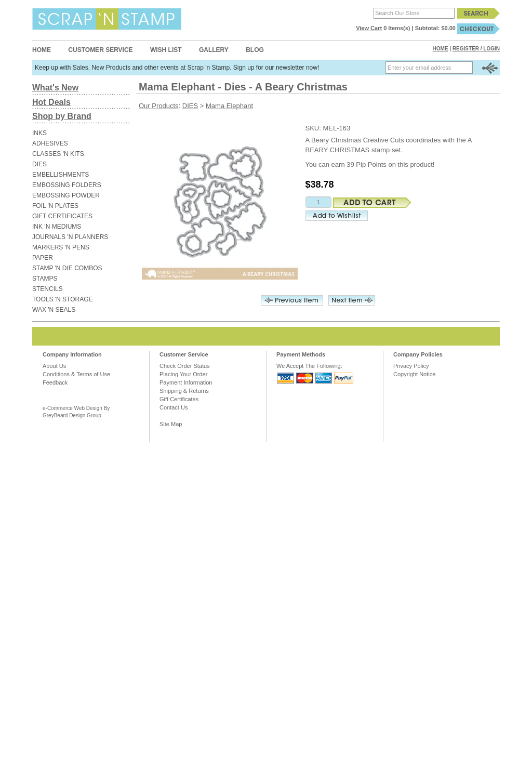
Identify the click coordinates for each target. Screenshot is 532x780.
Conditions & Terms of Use (76, 374)
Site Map (171, 424)
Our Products (159, 106)
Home (42, 50)
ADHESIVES (50, 143)
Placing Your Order (183, 374)
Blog (255, 50)
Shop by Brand (62, 116)
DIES (39, 164)
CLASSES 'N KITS (58, 154)
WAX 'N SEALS (54, 310)
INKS (39, 133)
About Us (54, 366)
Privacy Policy (411, 366)
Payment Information (186, 382)
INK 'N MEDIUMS (57, 227)
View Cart (369, 28)
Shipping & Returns (184, 391)
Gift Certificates (179, 399)
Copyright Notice (414, 374)
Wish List (166, 50)
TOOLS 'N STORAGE (63, 299)
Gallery (214, 50)
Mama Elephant (229, 106)
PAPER (43, 258)
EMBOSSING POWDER (66, 195)
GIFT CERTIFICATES (62, 216)
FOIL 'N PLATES (55, 206)
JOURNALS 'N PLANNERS (70, 237)
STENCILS (48, 289)
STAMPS (45, 279)
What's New (55, 88)
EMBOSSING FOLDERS (67, 185)
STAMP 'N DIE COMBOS (67, 268)
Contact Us (174, 407)
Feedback (55, 382)
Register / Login (476, 49)
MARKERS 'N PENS (61, 247)
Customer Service (100, 50)
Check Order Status (185, 366)
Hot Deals (51, 102)
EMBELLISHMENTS (61, 175)
